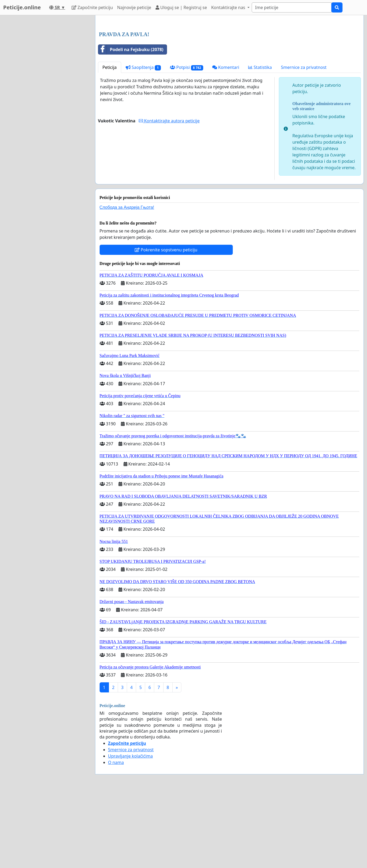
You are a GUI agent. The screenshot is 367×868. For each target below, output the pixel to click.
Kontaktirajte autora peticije (169, 195)
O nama (116, 837)
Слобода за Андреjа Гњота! (127, 282)
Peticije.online (22, 7)
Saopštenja (143, 142)
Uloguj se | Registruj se (181, 7)
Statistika (260, 142)
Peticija (110, 142)
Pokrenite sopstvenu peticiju (166, 324)
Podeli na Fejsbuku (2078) (131, 124)
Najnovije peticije (134, 7)
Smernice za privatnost (304, 142)
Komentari (226, 142)
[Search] (292, 7)
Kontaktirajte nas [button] (229, 7)
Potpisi (187, 142)
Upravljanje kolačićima (131, 830)
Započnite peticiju (92, 7)
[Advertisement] (230, 61)
